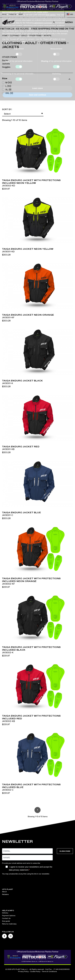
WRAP (21, 14)
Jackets (6, 64)
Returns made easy (9, 924)
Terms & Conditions (49, 971)
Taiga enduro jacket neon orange (28, 315)
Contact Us (12, 14)
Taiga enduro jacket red (21, 447)
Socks (5, 60)
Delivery (5, 913)
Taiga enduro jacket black (22, 381)
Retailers (5, 894)
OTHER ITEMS (9, 57)
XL (8, 90)
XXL (9, 93)
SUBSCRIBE (65, 851)
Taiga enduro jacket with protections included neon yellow (31, 182)
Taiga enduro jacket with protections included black (31, 648)
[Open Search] (54, 22)
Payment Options (9, 916)
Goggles (6, 67)
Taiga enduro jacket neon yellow (28, 249)
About (4, 14)
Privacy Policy (23, 971)
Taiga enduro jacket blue (21, 512)
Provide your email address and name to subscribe (21, 863)
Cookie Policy (35, 971)
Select (24, 113)
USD (70, 14)
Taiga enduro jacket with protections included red (31, 717)
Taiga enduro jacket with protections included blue (31, 786)
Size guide (6, 921)
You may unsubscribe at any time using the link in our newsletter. (26, 874)
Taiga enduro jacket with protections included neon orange (31, 580)
